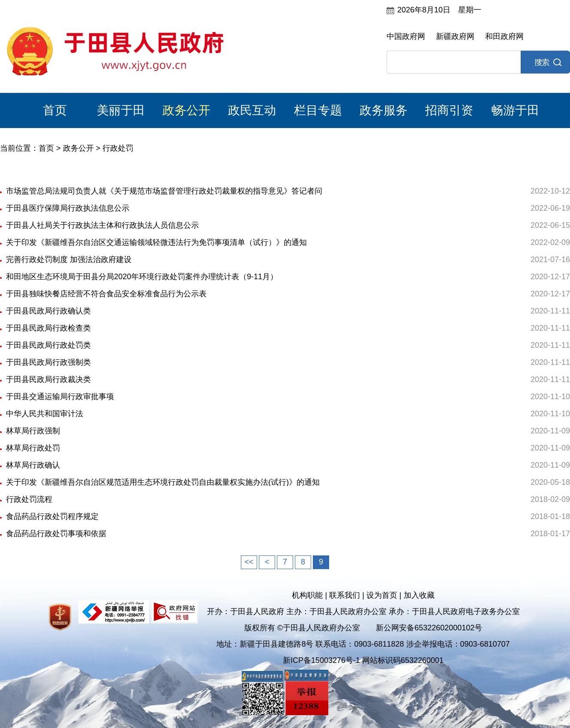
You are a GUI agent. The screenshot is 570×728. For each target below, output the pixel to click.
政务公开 (186, 110)
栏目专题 (318, 110)
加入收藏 (419, 595)
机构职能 (307, 595)
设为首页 (382, 595)
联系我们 (345, 595)
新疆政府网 (455, 36)
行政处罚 (118, 148)
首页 (55, 110)
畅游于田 (515, 110)
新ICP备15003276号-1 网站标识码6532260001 (363, 660)
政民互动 (252, 110)
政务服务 (384, 110)
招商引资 (449, 110)
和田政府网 (504, 36)
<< (249, 562)
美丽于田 (121, 110)
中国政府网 (406, 36)
